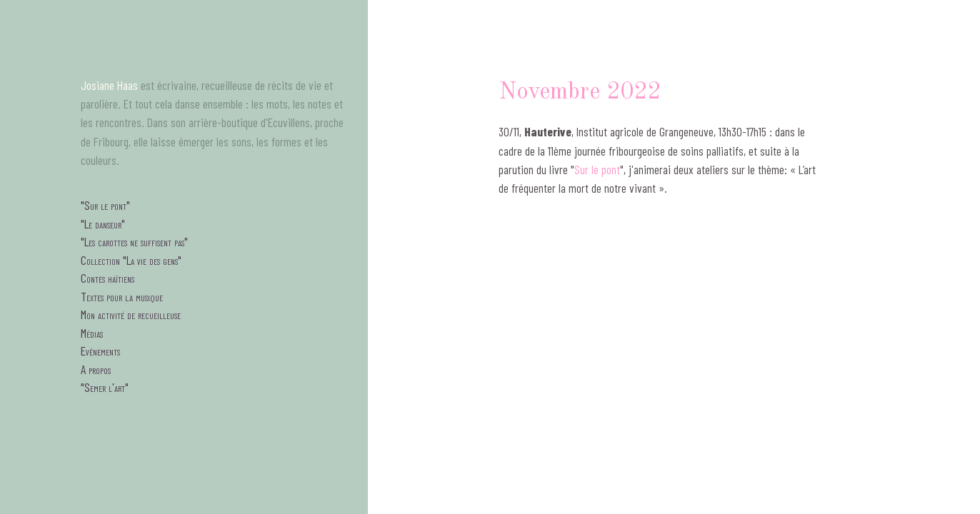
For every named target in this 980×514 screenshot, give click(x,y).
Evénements (100, 351)
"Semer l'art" (105, 387)
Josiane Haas (109, 85)
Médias (92, 333)
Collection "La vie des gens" (131, 260)
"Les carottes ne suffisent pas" (134, 241)
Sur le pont (597, 169)
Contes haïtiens (107, 278)
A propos (96, 369)
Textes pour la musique (122, 296)
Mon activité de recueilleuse (131, 314)
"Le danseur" (103, 223)
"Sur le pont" (105, 205)
